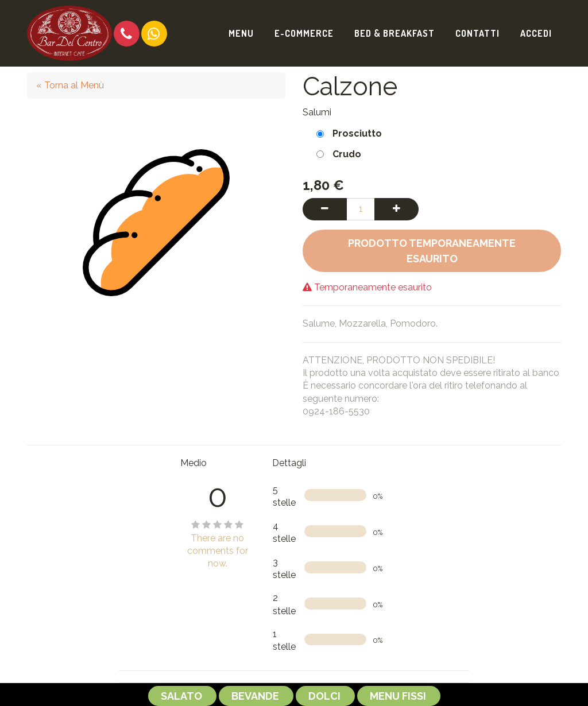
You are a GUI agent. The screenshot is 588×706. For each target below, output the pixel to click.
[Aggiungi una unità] (396, 209)
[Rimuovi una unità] (325, 209)
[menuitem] (241, 33)
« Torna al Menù (70, 85)
